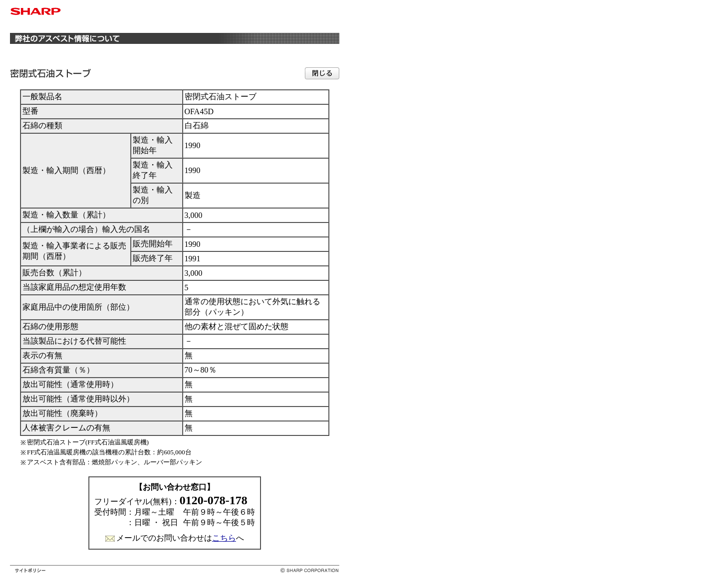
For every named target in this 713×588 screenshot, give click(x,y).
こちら (224, 538)
